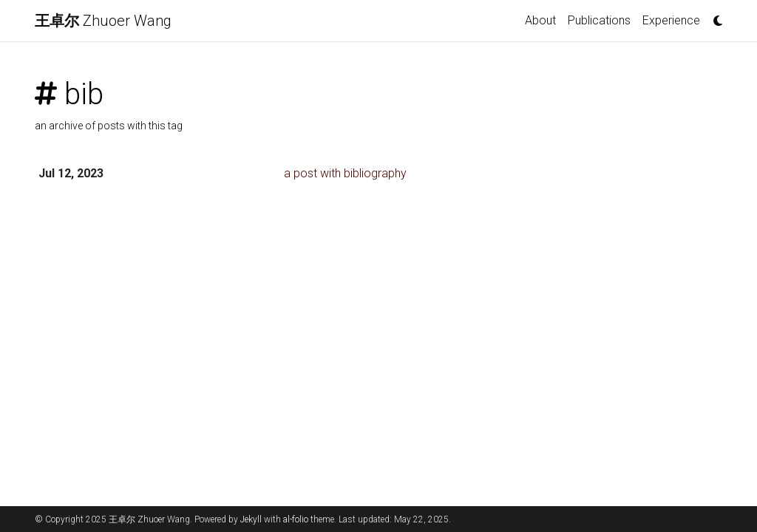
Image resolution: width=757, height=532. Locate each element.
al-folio (296, 519)
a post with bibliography (345, 173)
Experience (671, 20)
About (540, 20)
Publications (599, 20)
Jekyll (251, 519)
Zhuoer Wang (103, 21)
